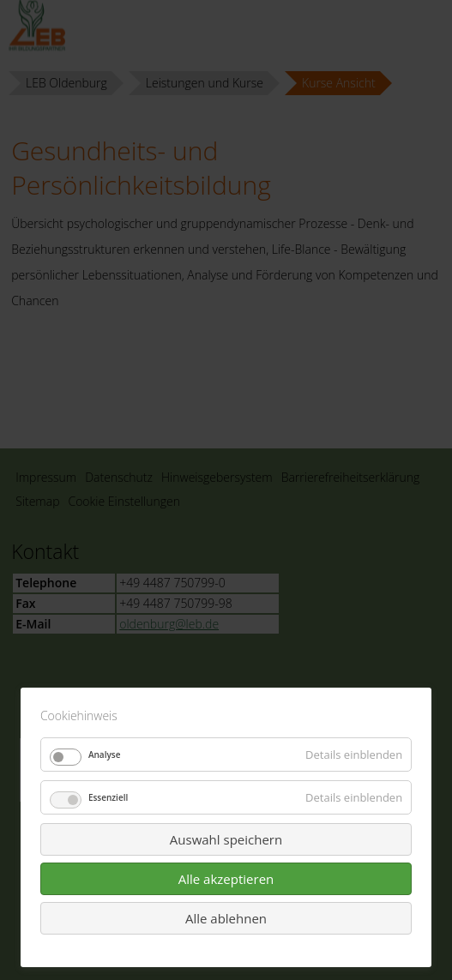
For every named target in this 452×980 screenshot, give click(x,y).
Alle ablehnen (226, 918)
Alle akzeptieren (226, 879)
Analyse (105, 755)
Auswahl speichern (226, 839)
